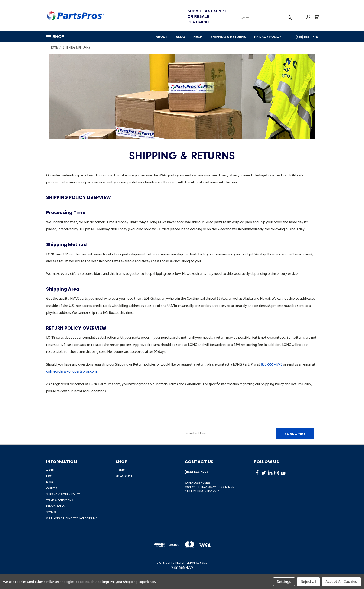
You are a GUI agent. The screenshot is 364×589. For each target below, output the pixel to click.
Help (198, 37)
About (162, 37)
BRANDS (120, 470)
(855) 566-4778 (307, 37)
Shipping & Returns (228, 37)
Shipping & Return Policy (63, 494)
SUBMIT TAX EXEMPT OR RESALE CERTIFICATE (207, 17)
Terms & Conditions (59, 500)
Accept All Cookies (341, 582)
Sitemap (51, 512)
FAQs (49, 476)
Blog (180, 37)
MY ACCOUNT (124, 476)
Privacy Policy (268, 37)
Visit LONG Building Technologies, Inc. (72, 518)
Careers (52, 488)
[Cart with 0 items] (317, 17)
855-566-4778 (272, 365)
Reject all (308, 582)
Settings (284, 582)
